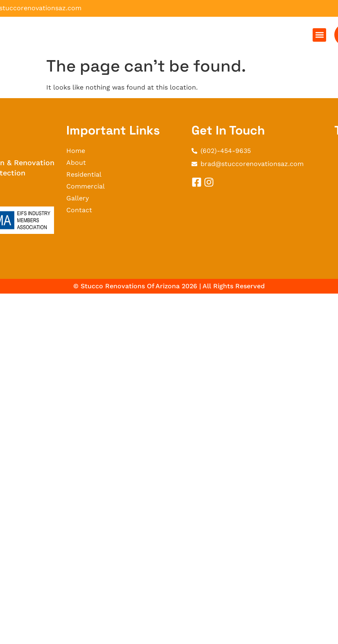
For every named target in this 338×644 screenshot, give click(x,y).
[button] (319, 35)
